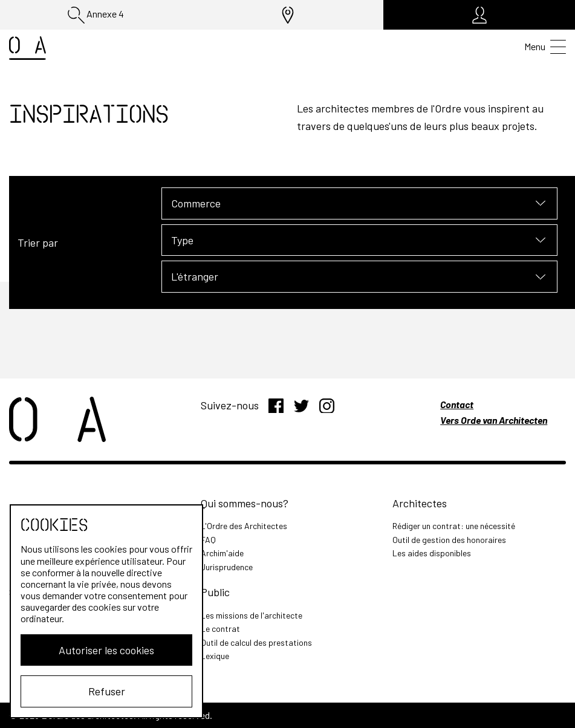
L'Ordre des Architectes (244, 526)
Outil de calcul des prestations (256, 642)
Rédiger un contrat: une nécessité (454, 526)
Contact (457, 404)
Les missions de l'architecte (252, 615)
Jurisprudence (227, 567)
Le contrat (220, 629)
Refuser (107, 691)
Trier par (38, 242)
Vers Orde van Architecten (494, 420)
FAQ (208, 540)
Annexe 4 (96, 15)
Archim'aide (222, 553)
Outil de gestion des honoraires (449, 540)
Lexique (215, 656)
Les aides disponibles (432, 553)
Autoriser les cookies (106, 650)
